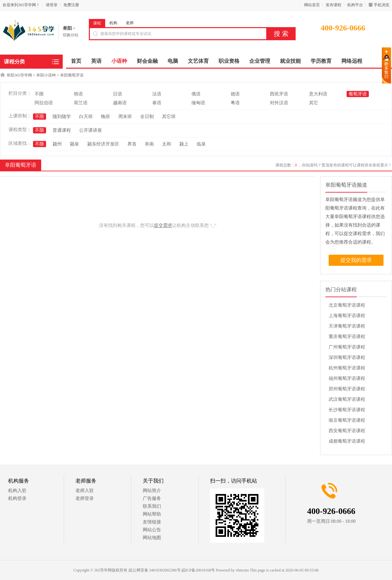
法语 (157, 94)
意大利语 (318, 94)
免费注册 (71, 5)
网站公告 (152, 530)
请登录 (52, 5)
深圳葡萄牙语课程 (347, 358)
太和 (167, 144)
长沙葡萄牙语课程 (347, 410)
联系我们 (152, 506)
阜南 (149, 144)
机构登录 (17, 498)
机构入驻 (17, 491)
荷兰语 (81, 103)
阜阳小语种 (46, 75)
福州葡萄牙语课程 (347, 378)
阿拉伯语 (44, 103)
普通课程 (62, 130)
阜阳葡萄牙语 (72, 75)
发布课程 (334, 5)
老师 (130, 23)
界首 (132, 144)
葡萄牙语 (358, 94)
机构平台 (355, 5)
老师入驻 (85, 491)
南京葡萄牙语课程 (347, 420)
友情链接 (152, 522)
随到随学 (62, 117)
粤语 (235, 103)
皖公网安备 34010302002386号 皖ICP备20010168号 (172, 570)
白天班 (86, 117)
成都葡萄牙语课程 (347, 441)
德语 (235, 94)
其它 (314, 103)
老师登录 (85, 498)
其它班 (169, 117)
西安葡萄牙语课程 (347, 431)
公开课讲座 (90, 130)
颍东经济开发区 (103, 144)
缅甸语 (198, 103)
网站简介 (152, 491)
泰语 (157, 103)
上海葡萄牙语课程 (347, 316)
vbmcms (242, 570)
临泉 (201, 144)
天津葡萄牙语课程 (347, 326)
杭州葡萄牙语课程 (347, 368)
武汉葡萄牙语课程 (347, 399)
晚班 (106, 117)
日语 (118, 94)
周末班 (125, 117)
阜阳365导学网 (19, 75)
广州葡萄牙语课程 (347, 347)
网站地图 (152, 538)
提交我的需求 (356, 260)
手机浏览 (382, 5)
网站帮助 (152, 514)
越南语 (120, 103)
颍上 (184, 144)
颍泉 (74, 144)
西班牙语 (279, 94)
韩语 (78, 94)
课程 (97, 23)
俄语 (196, 94)
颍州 (57, 144)
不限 (39, 94)
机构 (113, 23)
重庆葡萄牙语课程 (347, 337)
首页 (76, 61)
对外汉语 (279, 103)
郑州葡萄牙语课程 (347, 389)
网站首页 (312, 5)
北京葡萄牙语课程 (347, 305)
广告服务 (152, 498)
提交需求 (163, 225)
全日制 (147, 117)
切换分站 (71, 35)
